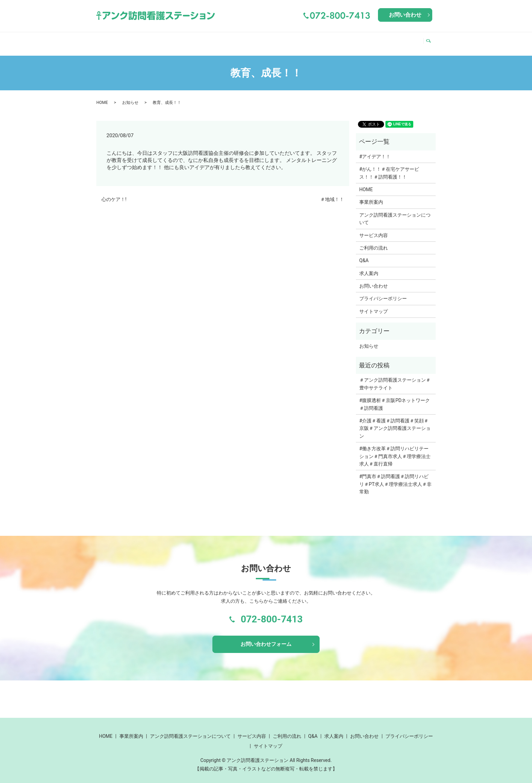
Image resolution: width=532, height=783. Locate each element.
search (430, 40)
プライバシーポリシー (383, 292)
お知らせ (130, 96)
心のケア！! (114, 193)
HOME (109, 40)
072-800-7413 (272, 613)
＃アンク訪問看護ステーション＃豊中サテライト (395, 377)
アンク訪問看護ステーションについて (220, 40)
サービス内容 (302, 40)
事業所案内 (140, 40)
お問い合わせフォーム (266, 639)
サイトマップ (374, 305)
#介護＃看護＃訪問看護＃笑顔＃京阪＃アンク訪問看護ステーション (395, 422)
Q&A (380, 40)
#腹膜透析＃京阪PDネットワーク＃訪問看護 (395, 398)
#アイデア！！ (375, 150)
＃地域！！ (332, 193)
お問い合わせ (405, 15)
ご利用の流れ (348, 40)
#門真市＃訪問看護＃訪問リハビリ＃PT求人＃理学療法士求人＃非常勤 (395, 478)
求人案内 (405, 40)
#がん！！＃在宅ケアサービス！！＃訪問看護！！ (389, 166)
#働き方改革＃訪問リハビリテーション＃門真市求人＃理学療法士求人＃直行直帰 (395, 450)
